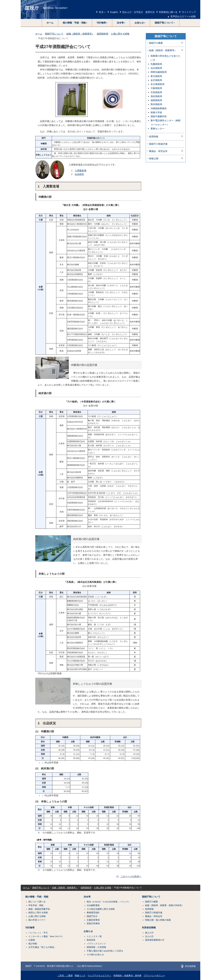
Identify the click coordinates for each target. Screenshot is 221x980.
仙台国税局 (156, 68)
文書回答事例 (93, 920)
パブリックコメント (96, 944)
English (114, 12)
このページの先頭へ (131, 876)
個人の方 (149, 933)
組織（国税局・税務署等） (80, 34)
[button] (75, 23)
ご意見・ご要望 (65, 976)
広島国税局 (156, 92)
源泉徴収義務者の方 (155, 940)
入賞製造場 (80, 170)
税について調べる (37, 902)
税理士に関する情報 (38, 913)
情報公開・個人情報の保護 (158, 920)
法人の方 (149, 936)
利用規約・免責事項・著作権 (127, 976)
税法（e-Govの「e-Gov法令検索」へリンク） (109, 902)
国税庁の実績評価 (158, 144)
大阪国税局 (156, 88)
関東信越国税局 (159, 72)
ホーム (50, 23)
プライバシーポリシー (154, 976)
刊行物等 (30, 928)
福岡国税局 (102, 34)
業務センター (157, 129)
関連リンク (80, 976)
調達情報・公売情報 (96, 947)
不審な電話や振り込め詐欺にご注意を (105, 951)
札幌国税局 (156, 64)
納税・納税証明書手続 (39, 909)
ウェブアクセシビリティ (99, 976)
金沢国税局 (156, 80)
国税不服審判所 (159, 116)
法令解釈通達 (93, 905)
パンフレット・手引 (38, 933)
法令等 (87, 897)
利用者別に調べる (168, 12)
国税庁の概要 (156, 43)
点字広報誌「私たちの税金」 (42, 947)
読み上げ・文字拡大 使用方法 (138, 12)
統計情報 (33, 944)
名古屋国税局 (157, 84)
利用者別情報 (149, 928)
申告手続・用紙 (36, 905)
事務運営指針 (93, 913)
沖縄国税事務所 (159, 108)
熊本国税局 (156, 104)
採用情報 (154, 137)
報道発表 (91, 940)
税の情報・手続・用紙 (37, 897)
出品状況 (79, 174)
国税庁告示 (92, 916)
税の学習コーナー (37, 920)
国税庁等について (54, 34)
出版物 (32, 940)
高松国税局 (156, 96)
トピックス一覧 (94, 936)
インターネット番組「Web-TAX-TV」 (46, 936)
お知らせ (88, 931)
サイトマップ (189, 12)
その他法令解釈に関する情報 (101, 909)
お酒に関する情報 (120, 34)
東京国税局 (156, 76)
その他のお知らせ (95, 955)
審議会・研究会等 (158, 151)
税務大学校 (156, 112)
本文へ (102, 12)
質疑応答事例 (93, 924)
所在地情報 (188, 966)
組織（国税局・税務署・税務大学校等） (164, 905)
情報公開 (154, 159)
